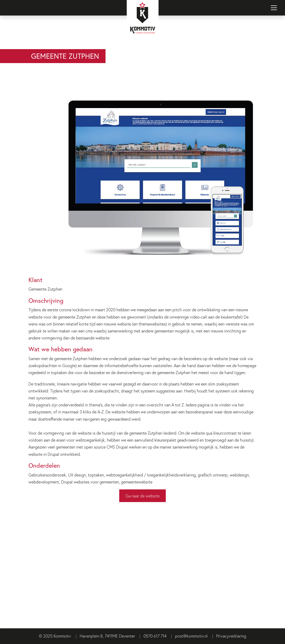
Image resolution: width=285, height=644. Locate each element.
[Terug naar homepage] (142, 25)
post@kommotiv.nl (191, 636)
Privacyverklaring (231, 636)
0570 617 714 (155, 636)
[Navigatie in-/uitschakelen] (274, 8)
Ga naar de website (142, 496)
